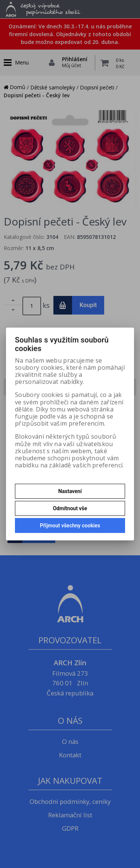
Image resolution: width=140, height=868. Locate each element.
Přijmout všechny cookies (70, 525)
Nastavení (70, 491)
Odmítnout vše (70, 508)
